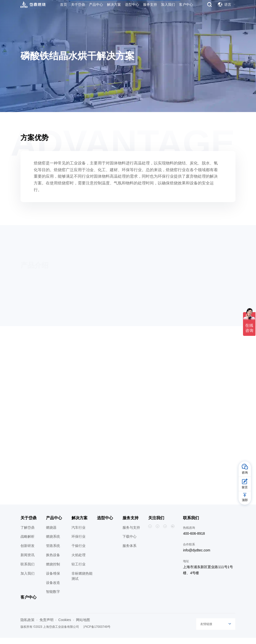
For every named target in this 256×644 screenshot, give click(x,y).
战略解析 (27, 543)
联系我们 (27, 570)
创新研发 (27, 552)
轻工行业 (78, 570)
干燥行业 (78, 552)
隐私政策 (27, 626)
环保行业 (78, 543)
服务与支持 (131, 533)
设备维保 (53, 579)
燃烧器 (51, 533)
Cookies (65, 626)
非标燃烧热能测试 (82, 582)
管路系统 (53, 552)
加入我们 (27, 579)
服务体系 (129, 552)
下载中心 (129, 543)
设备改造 (53, 589)
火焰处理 (78, 561)
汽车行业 (78, 533)
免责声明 (46, 626)
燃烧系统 (53, 543)
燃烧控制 (53, 570)
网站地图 (83, 626)
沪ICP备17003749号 (97, 633)
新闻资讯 (27, 561)
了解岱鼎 (27, 533)
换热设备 (53, 561)
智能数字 (53, 598)
